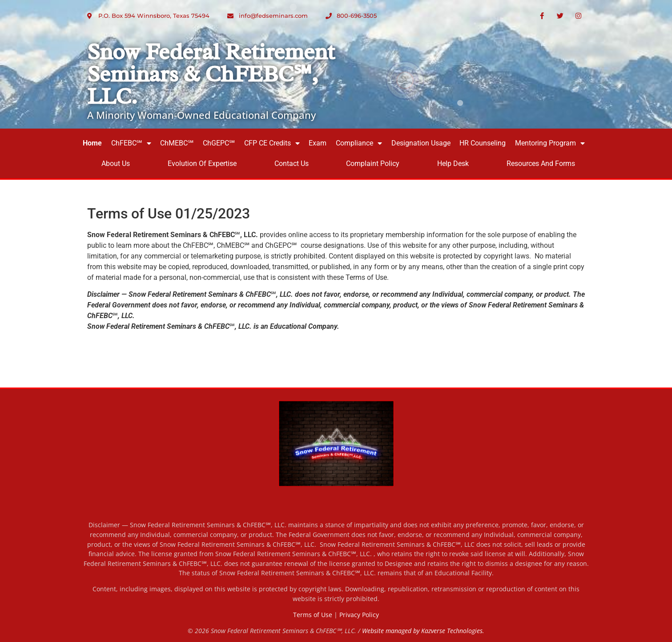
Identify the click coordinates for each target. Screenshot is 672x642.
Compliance (359, 143)
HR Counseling (483, 143)
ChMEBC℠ (177, 143)
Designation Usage (421, 143)
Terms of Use (313, 615)
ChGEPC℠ (219, 143)
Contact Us (292, 164)
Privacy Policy (359, 615)
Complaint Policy (373, 164)
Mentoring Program (550, 143)
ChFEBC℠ (131, 143)
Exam (318, 143)
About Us (116, 164)
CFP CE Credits (272, 143)
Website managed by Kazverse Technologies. (423, 631)
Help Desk (453, 164)
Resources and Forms (541, 164)
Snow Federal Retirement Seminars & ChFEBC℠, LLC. (211, 74)
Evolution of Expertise (202, 164)
